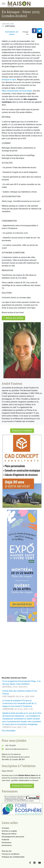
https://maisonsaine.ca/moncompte (17, 91)
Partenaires (7, 843)
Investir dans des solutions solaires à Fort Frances (20, 692)
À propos (5, 828)
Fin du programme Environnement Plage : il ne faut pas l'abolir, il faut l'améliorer (21, 683)
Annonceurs (7, 845)
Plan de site (7, 851)
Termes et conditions (11, 854)
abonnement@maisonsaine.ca (17, 749)
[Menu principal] (4, 4)
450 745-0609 (10, 746)
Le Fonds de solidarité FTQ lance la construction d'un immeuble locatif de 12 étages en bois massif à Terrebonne (19, 703)
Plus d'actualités (9, 731)
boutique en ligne (9, 80)
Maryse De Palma (9, 834)
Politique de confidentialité (13, 857)
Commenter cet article (12, 33)
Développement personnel (13, 837)
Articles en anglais (9, 831)
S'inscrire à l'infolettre (22, 431)
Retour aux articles (13, 318)
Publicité (5, 840)
